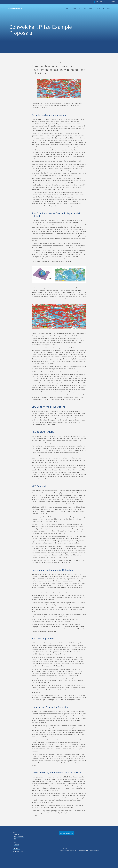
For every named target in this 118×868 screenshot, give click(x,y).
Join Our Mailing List (66, 833)
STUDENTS (16, 849)
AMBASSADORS (18, 851)
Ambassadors (88, 9)
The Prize (16, 834)
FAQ (15, 839)
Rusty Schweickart (19, 837)
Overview (16, 845)
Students (76, 9)
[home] (15, 9)
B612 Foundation (84, 851)
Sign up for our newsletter (105, 2)
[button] (67, 9)
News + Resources (104, 9)
